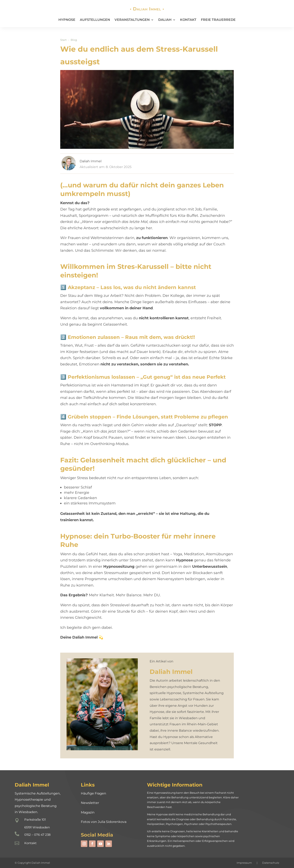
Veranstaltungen (132, 20)
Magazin (88, 812)
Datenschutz (271, 863)
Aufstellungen (95, 20)
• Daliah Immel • (147, 9)
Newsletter (90, 803)
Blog (74, 40)
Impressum (244, 863)
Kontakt (188, 20)
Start (63, 40)
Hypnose (67, 20)
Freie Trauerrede (218, 20)
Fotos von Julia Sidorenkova (104, 822)
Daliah (165, 20)
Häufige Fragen (94, 793)
